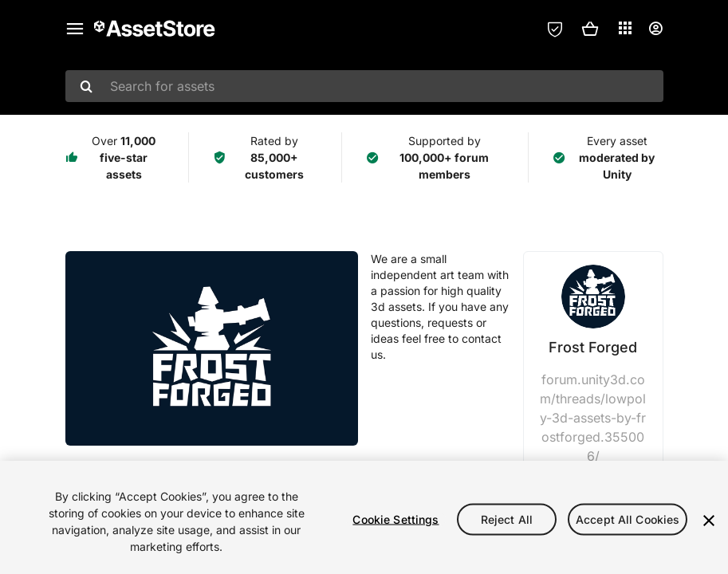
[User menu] (655, 29)
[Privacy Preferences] (555, 29)
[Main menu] (75, 29)
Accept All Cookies (628, 519)
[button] (590, 29)
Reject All (507, 519)
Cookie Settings (395, 519)
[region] (364, 517)
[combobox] (364, 86)
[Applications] (625, 28)
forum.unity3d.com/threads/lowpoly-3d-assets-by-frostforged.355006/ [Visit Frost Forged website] (593, 418)
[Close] (709, 521)
